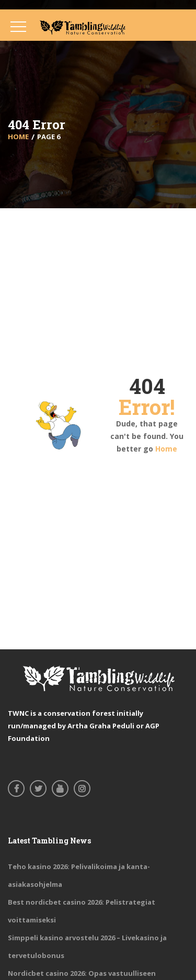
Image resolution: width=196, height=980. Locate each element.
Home (166, 449)
